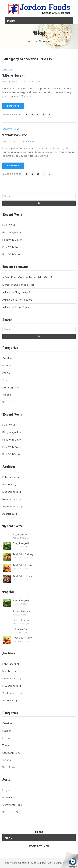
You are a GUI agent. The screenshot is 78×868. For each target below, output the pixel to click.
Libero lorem (13, 75)
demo (6, 285)
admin (6, 292)
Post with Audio (12, 247)
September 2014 (12, 507)
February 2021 (11, 477)
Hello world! (10, 225)
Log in (6, 790)
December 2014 (12, 492)
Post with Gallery (13, 240)
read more (13, 106)
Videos (7, 395)
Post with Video (12, 254)
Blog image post (12, 233)
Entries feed (10, 798)
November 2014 (12, 499)
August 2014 (10, 514)
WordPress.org (11, 812)
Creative (44, 41)
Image (16, 129)
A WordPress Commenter (17, 277)
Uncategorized (11, 388)
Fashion (7, 366)
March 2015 (9, 485)
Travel (6, 380)
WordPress (9, 402)
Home (30, 41)
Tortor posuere (15, 135)
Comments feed (12, 805)
